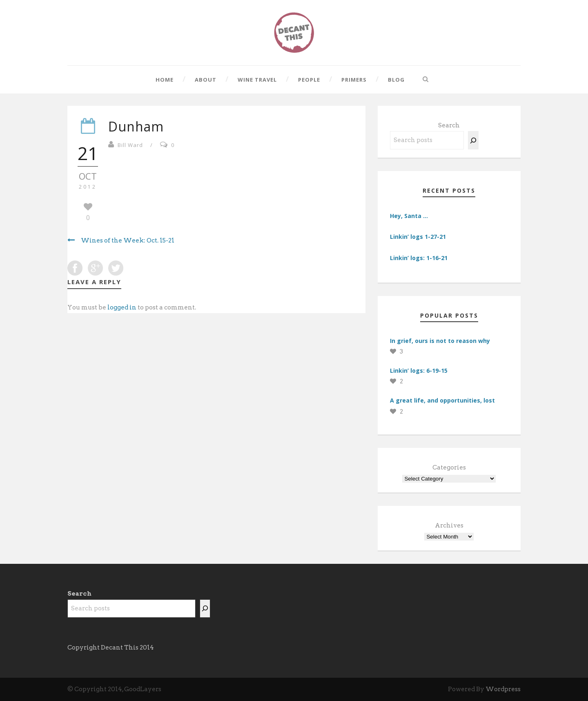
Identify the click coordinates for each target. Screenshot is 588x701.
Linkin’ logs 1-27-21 (418, 237)
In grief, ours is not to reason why (440, 341)
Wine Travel (257, 80)
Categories (449, 467)
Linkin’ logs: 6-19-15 (419, 371)
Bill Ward (130, 145)
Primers (354, 80)
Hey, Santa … (409, 216)
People (309, 80)
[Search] (473, 140)
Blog (396, 80)
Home (165, 80)
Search (449, 125)
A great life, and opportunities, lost (442, 400)
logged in (122, 307)
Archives (449, 525)
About (206, 80)
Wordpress (503, 689)
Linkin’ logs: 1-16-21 (419, 258)
